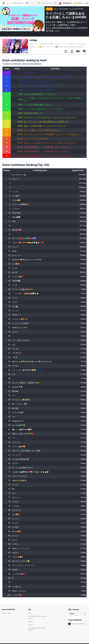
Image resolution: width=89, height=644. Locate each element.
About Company (7, 613)
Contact (31, 622)
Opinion (30, 625)
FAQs (30, 613)
